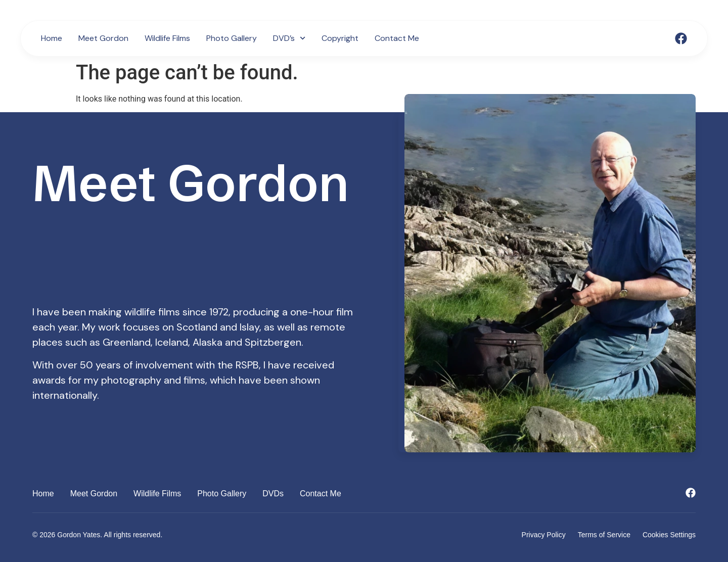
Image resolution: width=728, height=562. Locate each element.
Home (52, 38)
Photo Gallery (232, 38)
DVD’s (289, 38)
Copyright (340, 38)
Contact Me (397, 38)
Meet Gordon (103, 38)
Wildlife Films (167, 38)
